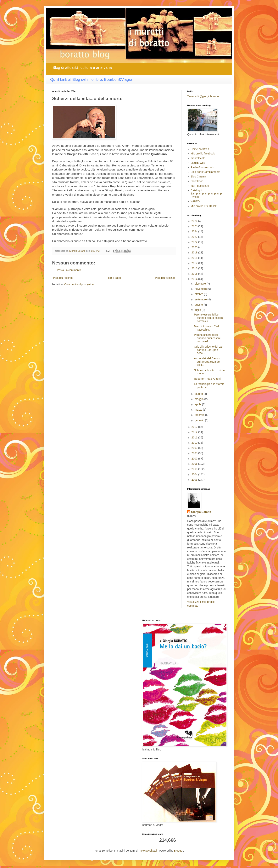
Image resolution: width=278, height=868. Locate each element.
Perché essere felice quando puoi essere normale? (207, 338)
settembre (201, 299)
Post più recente (63, 278)
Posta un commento (69, 270)
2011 (195, 437)
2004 (195, 474)
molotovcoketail (148, 851)
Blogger (178, 851)
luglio (198, 310)
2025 (195, 226)
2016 (195, 268)
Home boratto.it (200, 149)
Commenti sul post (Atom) (80, 284)
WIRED (195, 201)
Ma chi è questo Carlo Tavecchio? (207, 328)
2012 (195, 432)
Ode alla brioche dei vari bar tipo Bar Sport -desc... (209, 350)
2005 (195, 469)
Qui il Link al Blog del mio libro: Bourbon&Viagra (91, 79)
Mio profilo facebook (203, 153)
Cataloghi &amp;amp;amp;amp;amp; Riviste (207, 194)
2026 (195, 221)
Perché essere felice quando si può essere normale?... (208, 318)
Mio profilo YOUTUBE (204, 206)
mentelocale (198, 158)
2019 (195, 252)
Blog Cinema (198, 176)
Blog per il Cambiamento (206, 172)
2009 (195, 448)
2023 (195, 237)
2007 (195, 459)
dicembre (200, 284)
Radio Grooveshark (202, 167)
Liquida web (198, 163)
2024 (195, 231)
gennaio (200, 420)
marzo (199, 410)
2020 (195, 247)
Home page (114, 278)
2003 (195, 480)
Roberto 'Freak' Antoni (207, 379)
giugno (199, 394)
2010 (195, 443)
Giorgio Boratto (201, 512)
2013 (195, 427)
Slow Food (197, 181)
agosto (199, 305)
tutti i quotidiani (200, 186)
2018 (195, 258)
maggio (199, 399)
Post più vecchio (165, 278)
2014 (195, 279)
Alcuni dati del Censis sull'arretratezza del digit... (207, 362)
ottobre (199, 294)
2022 (195, 242)
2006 (195, 464)
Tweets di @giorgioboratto (203, 96)
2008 (195, 453)
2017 (195, 263)
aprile (198, 404)
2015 (195, 274)
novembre (201, 289)
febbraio (200, 415)
